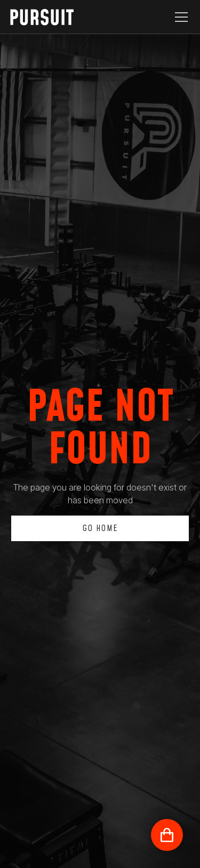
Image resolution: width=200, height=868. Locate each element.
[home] (50, 17)
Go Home (100, 528)
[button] (179, 17)
